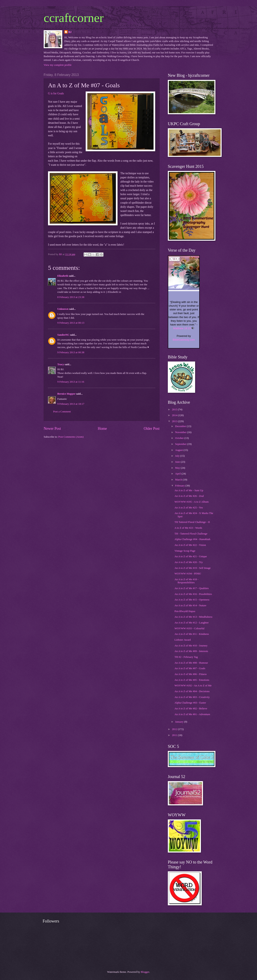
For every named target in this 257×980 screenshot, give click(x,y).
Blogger (145, 972)
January (180, 722)
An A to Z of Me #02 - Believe (191, 709)
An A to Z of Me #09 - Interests (191, 651)
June (178, 462)
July (178, 456)
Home (102, 429)
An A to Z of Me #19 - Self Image (193, 568)
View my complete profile (58, 65)
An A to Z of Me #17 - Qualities (192, 588)
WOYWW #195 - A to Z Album (192, 502)
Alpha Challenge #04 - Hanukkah (192, 539)
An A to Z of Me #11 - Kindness (192, 634)
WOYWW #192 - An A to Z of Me (193, 686)
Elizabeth (63, 276)
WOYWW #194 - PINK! (188, 574)
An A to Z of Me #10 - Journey (191, 646)
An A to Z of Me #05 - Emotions (192, 680)
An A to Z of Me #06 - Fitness (190, 674)
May (178, 468)
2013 (175, 421)
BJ (70, 32)
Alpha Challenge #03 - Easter (190, 703)
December (181, 426)
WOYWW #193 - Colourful (189, 628)
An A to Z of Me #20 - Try (189, 562)
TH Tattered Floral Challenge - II (192, 522)
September (181, 444)
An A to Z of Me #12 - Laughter (192, 623)
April (178, 474)
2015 (175, 410)
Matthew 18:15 (182, 328)
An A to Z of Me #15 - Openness (192, 600)
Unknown (63, 309)
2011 (175, 735)
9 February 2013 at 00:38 (71, 352)
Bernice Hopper (66, 394)
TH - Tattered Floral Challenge (191, 534)
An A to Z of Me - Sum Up (189, 490)
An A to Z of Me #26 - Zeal (189, 496)
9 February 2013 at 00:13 (71, 323)
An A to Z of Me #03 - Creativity (192, 697)
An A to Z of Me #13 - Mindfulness (193, 617)
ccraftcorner (74, 18)
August (179, 450)
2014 (175, 415)
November (181, 432)
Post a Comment (62, 412)
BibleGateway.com (184, 340)
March (179, 480)
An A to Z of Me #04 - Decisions (192, 691)
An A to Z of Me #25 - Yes (189, 508)
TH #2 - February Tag (186, 657)
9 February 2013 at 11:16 (71, 382)
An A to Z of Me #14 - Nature (190, 605)
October (180, 438)
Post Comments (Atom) (71, 437)
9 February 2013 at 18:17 (71, 404)
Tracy (61, 364)
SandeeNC (63, 335)
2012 (175, 729)
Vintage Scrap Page (185, 551)
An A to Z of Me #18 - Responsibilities (186, 581)
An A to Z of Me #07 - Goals (190, 668)
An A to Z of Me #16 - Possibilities (193, 594)
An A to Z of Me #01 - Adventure (192, 714)
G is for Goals (56, 93)
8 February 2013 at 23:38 (71, 297)
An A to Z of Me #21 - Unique (191, 556)
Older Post (152, 429)
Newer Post (52, 429)
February (180, 486)
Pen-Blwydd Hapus (185, 611)
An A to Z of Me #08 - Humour (191, 663)
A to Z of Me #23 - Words (188, 528)
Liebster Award (183, 640)
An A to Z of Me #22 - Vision (190, 545)
